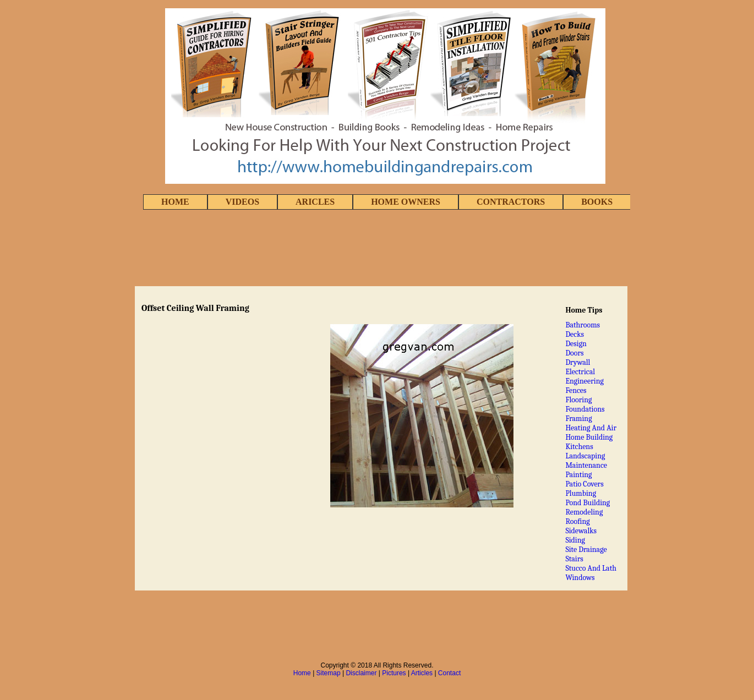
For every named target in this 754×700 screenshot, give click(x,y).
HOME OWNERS (406, 202)
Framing (578, 419)
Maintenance (586, 465)
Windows (580, 578)
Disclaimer (361, 673)
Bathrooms (583, 325)
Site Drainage (586, 549)
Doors (574, 353)
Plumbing (581, 493)
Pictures (394, 673)
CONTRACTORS (511, 202)
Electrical (580, 372)
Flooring (578, 400)
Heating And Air (591, 428)
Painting (578, 475)
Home (302, 673)
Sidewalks (581, 531)
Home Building (589, 437)
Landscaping (585, 456)
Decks (575, 334)
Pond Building (588, 503)
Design (576, 344)
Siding (575, 540)
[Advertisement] (377, 249)
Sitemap (329, 673)
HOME (175, 202)
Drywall (578, 362)
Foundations (585, 409)
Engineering (584, 381)
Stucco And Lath (591, 568)
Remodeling (584, 512)
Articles (422, 673)
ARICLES (315, 202)
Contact (449, 673)
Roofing (577, 521)
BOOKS (597, 202)
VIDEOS (242, 202)
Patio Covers (584, 484)
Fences (576, 390)
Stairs (574, 559)
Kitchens (579, 447)
